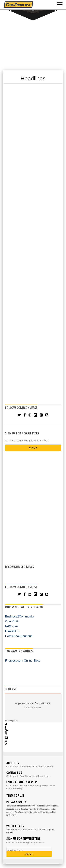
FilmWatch (12, 631)
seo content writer (24, 829)
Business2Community (20, 617)
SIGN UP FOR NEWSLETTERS (22, 433)
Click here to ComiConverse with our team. (28, 776)
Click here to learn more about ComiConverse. (30, 767)
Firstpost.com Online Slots (23, 661)
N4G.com (11, 626)
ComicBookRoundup (19, 636)
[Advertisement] (33, 40)
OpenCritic (12, 621)
